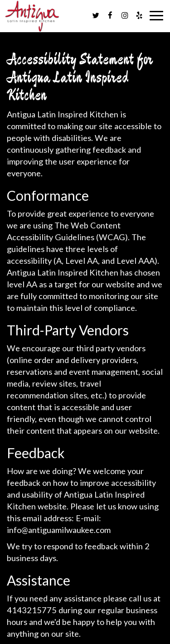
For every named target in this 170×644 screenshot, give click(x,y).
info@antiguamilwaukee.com (59, 530)
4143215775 (32, 610)
